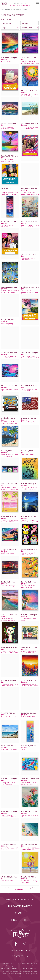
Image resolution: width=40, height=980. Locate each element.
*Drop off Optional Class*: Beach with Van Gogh (10, 455)
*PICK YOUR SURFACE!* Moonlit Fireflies (9, 357)
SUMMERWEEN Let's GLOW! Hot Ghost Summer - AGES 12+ (30, 194)
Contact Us (20, 956)
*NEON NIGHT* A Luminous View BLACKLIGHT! (10, 161)
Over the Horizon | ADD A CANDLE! (10, 390)
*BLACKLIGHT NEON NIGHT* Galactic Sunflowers (8, 784)
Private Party (20, 906)
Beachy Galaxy (6, 62)
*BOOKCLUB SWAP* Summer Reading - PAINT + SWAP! (30, 522)
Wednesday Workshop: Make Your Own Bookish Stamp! (29, 293)
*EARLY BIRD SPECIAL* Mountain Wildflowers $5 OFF (29, 686)
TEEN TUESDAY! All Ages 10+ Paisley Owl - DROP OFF (29, 489)
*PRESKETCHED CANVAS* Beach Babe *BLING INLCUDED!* (10, 686)
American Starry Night (29, 422)
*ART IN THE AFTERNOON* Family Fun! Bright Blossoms (30, 96)
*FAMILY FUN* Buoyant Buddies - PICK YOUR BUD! (30, 357)
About (20, 913)
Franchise (20, 920)
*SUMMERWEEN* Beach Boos (29, 619)
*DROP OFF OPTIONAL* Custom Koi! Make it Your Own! (29, 784)
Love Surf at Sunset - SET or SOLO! (9, 849)
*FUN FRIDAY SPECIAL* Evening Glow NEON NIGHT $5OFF (30, 63)
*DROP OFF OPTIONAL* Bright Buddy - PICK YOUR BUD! (10, 489)
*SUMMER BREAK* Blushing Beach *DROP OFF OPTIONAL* (10, 522)
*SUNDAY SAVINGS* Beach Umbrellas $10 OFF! (30, 849)
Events (23, 3)
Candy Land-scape (7, 553)
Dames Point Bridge (8, 586)
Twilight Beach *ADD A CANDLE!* (9, 226)
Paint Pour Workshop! (28, 455)
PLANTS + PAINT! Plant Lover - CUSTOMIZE (28, 652)
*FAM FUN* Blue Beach (9, 750)
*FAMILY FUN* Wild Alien (29, 717)
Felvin (23, 750)
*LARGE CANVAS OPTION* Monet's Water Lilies (10, 292)
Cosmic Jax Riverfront (8, 717)
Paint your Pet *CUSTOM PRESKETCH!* (29, 390)
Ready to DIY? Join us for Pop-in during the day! (9, 193)
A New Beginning (7, 324)
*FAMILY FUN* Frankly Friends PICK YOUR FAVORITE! (28, 555)
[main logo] (5, 3)
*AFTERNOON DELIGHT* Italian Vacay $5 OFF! (29, 587)
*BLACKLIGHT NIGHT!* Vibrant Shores (28, 259)
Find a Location (20, 899)
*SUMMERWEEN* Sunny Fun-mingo (29, 882)
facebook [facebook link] (16, 944)
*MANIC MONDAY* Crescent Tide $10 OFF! (9, 619)
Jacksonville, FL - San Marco (11, 9)
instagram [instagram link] (24, 944)
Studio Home (14, 3)
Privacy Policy (20, 951)
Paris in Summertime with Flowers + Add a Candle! (30, 226)
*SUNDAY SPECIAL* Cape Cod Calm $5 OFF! (30, 128)
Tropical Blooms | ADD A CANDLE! (29, 816)
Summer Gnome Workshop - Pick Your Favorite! (8, 817)
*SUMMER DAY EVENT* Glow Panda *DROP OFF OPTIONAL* (9, 653)
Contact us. (20, 890)
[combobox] (10, 23)
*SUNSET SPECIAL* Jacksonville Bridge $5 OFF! (9, 129)
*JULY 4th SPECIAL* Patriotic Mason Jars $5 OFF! (9, 424)
